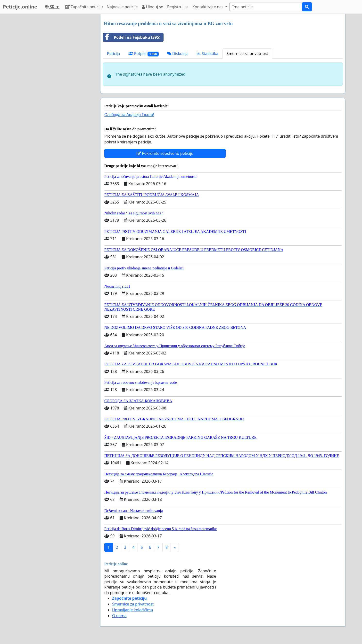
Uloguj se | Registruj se (165, 7)
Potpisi (144, 54)
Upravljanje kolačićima (132, 610)
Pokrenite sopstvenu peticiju (165, 153)
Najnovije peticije (122, 7)
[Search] (266, 7)
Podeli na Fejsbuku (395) (132, 37)
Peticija (114, 54)
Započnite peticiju (84, 7)
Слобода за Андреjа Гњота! (129, 115)
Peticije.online (20, 7)
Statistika (208, 54)
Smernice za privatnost (247, 54)
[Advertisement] (53, 86)
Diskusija (178, 54)
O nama (119, 616)
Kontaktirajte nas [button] (208, 7)
